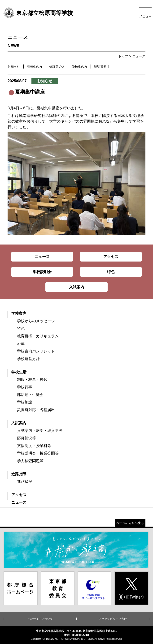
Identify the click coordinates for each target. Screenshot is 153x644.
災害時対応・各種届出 (36, 410)
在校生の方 (35, 67)
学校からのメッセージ (36, 321)
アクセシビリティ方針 (113, 619)
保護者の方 (57, 67)
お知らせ (14, 67)
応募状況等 (26, 438)
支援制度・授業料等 (34, 446)
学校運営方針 (28, 359)
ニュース (139, 56)
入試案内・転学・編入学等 (40, 431)
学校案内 (19, 313)
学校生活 (19, 372)
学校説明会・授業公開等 (38, 453)
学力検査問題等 (30, 461)
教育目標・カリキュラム (38, 336)
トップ (123, 56)
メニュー (145, 16)
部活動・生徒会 (30, 395)
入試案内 (19, 423)
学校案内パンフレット (36, 351)
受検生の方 (80, 67)
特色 (21, 328)
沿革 (21, 344)
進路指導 (19, 474)
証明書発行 (102, 67)
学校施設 (25, 402)
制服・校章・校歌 (32, 380)
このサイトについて (40, 619)
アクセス (19, 495)
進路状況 (25, 482)
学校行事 (25, 387)
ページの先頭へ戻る (130, 523)
